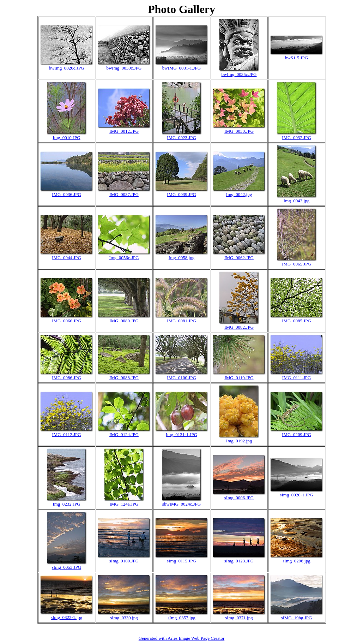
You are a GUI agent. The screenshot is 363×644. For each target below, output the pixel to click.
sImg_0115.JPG (181, 561)
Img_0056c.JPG (124, 258)
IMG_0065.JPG (297, 264)
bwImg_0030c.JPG (124, 68)
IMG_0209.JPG (297, 434)
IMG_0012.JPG (124, 131)
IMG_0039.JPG (181, 194)
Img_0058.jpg (181, 258)
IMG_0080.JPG (124, 321)
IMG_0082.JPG (239, 327)
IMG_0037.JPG (124, 194)
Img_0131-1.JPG (181, 434)
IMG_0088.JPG (124, 378)
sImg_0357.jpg (181, 618)
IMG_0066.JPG (66, 321)
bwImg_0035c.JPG (239, 74)
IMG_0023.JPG (181, 138)
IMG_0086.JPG (66, 378)
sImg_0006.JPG (239, 498)
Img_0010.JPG (66, 138)
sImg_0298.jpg (296, 561)
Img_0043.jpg (297, 201)
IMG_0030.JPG (239, 131)
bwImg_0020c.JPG (66, 68)
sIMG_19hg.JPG (297, 618)
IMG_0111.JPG (297, 378)
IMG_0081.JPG (181, 321)
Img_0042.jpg (239, 194)
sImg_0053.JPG (66, 567)
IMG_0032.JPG (297, 138)
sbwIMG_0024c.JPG (181, 504)
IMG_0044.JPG (66, 258)
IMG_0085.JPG (297, 321)
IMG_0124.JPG (124, 434)
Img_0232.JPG (66, 504)
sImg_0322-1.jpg (66, 617)
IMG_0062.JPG (239, 258)
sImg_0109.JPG (124, 561)
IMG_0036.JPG (66, 194)
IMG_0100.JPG (181, 378)
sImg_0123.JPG (239, 561)
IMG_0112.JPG (66, 434)
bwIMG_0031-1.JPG (181, 68)
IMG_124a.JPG (124, 504)
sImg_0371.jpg (239, 618)
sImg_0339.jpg (124, 618)
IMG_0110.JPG (239, 378)
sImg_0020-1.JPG (296, 495)
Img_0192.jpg (239, 441)
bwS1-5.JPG (297, 58)
